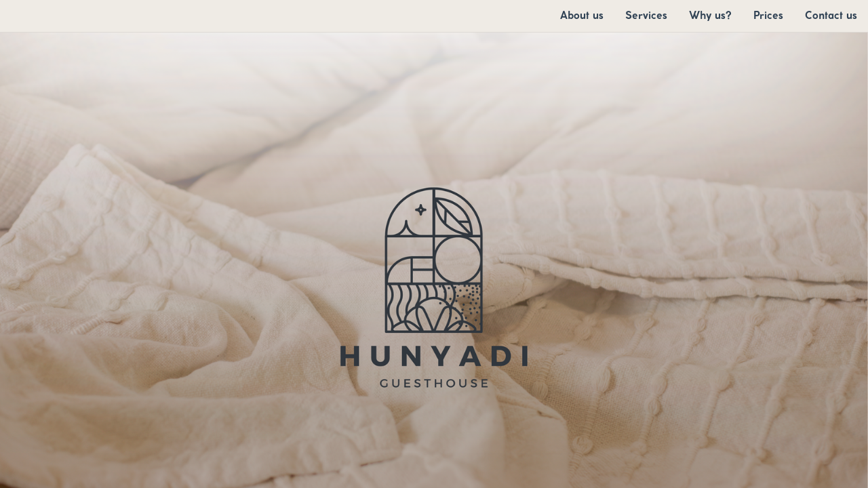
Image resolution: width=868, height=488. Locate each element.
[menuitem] (582, 16)
